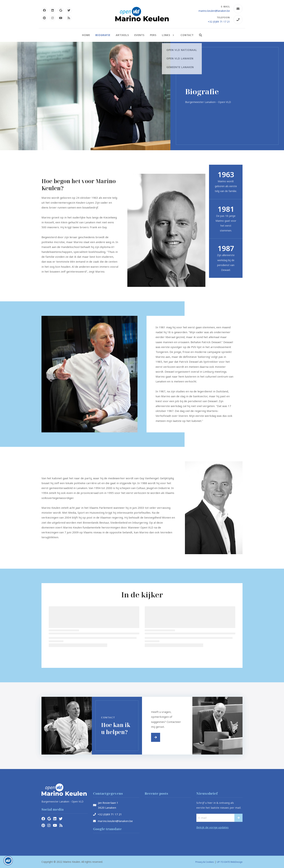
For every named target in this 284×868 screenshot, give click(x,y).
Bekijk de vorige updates (212, 827)
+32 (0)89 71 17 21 (219, 22)
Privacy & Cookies (205, 862)
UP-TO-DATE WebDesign (230, 862)
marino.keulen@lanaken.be (214, 11)
